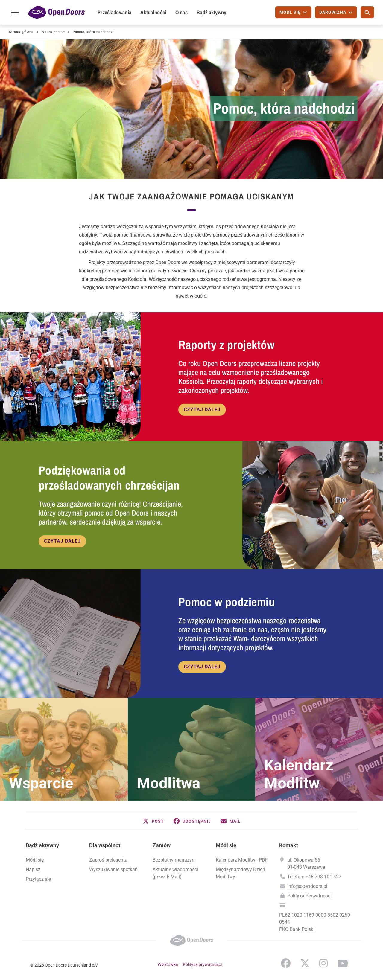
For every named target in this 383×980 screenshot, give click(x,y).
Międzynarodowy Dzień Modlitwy (240, 873)
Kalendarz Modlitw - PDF (242, 860)
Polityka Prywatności (309, 896)
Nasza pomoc (53, 32)
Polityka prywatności (202, 964)
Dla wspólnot (105, 845)
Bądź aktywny (212, 12)
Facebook (286, 963)
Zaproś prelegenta (108, 860)
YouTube (343, 963)
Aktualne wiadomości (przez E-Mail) (175, 873)
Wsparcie (41, 783)
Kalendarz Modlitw (299, 774)
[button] (153, 821)
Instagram (323, 963)
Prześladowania (114, 12)
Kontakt (289, 845)
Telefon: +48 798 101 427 (314, 877)
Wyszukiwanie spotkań (113, 869)
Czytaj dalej (202, 410)
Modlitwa (168, 783)
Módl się (35, 860)
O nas (182, 12)
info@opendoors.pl (307, 886)
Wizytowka (168, 964)
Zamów (162, 845)
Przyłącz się (38, 879)
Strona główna (21, 32)
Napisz (33, 869)
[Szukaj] (367, 12)
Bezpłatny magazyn (174, 860)
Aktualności (153, 12)
